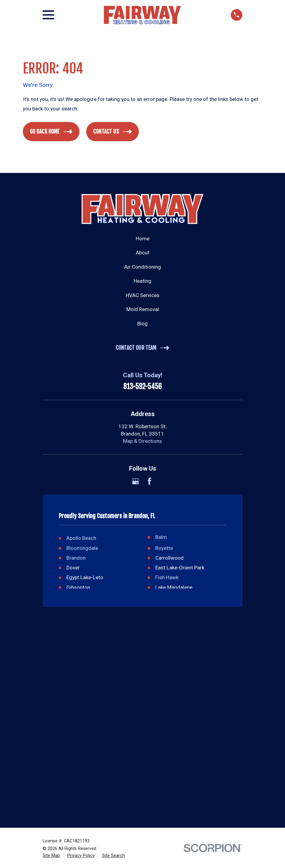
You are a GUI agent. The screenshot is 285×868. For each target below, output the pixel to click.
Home (143, 239)
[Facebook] (150, 481)
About (143, 253)
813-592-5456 (142, 387)
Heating (142, 281)
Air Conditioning (143, 267)
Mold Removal (143, 309)
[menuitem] (51, 856)
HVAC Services (143, 295)
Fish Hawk (167, 577)
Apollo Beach (81, 538)
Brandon (76, 558)
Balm (161, 537)
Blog (142, 324)
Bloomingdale (82, 548)
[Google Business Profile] (135, 481)
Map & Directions (142, 441)
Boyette (164, 548)
